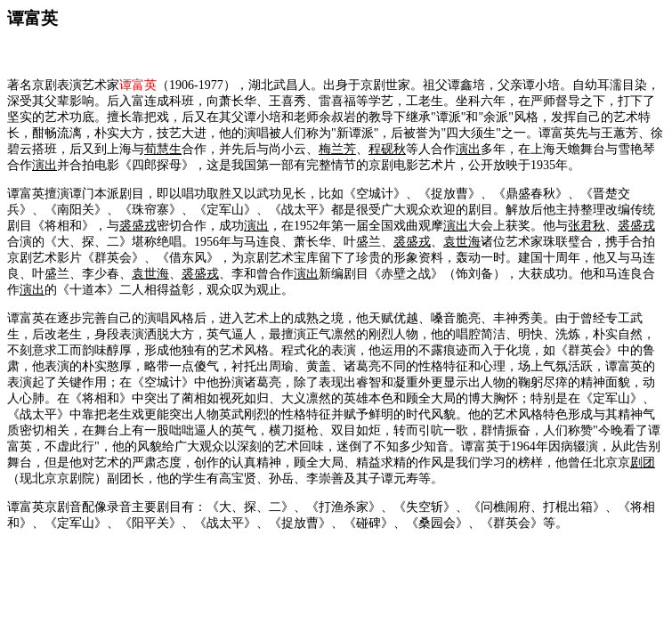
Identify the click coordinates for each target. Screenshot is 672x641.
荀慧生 (163, 149)
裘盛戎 (138, 226)
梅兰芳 (337, 149)
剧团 (643, 462)
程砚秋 (387, 149)
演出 (468, 149)
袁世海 (462, 242)
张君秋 (587, 226)
